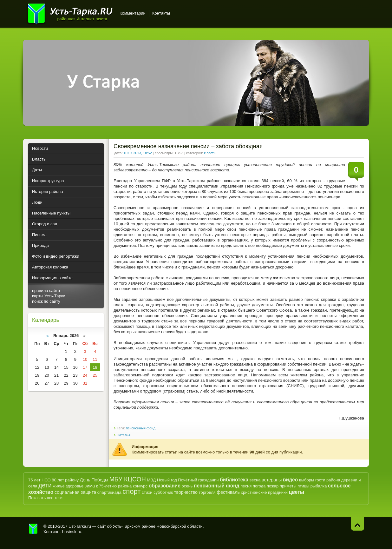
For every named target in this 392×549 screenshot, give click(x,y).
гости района (328, 480)
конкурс (140, 486)
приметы (288, 486)
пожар (273, 486)
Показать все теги (45, 498)
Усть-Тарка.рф (33, 529)
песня (246, 486)
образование (165, 486)
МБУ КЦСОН (128, 479)
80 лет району (65, 480)
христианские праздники (264, 492)
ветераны (272, 480)
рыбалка (319, 486)
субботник (163, 492)
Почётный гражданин (198, 480)
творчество (186, 492)
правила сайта (46, 291)
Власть (210, 153)
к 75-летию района (114, 486)
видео (290, 480)
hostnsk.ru (72, 532)
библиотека (234, 480)
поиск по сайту (46, 301)
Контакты (161, 13)
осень (187, 486)
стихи (147, 492)
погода (259, 486)
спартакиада (109, 492)
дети (45, 485)
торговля (207, 492)
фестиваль (228, 492)
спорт (131, 491)
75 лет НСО (39, 480)
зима (90, 486)
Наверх (358, 524)
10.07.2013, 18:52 (138, 153)
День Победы (94, 480)
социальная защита (75, 492)
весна (255, 480)
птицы (303, 486)
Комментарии (133, 13)
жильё (59, 486)
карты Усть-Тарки (49, 296)
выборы (307, 480)
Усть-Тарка (70, 13)
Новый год (167, 480)
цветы (297, 492)
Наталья (124, 435)
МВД (151, 480)
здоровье (75, 486)
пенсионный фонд (141, 428)
